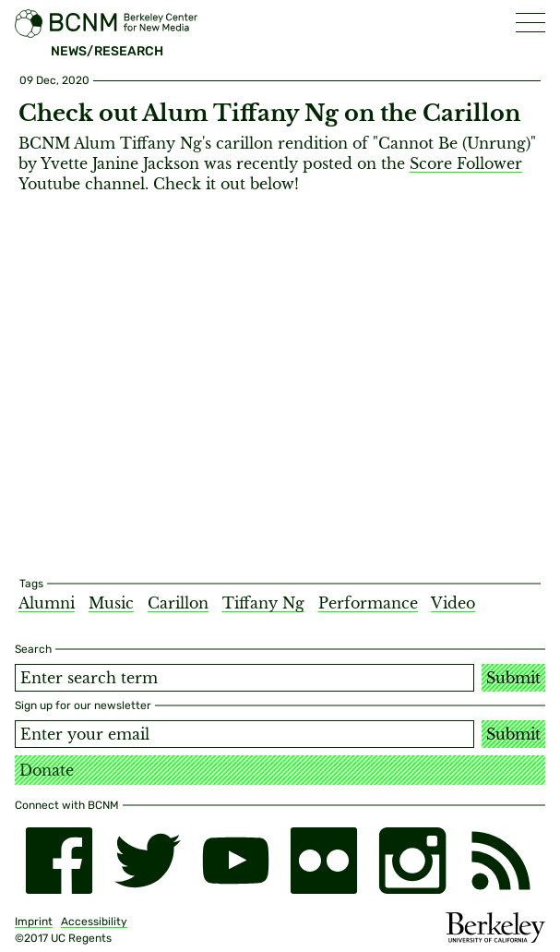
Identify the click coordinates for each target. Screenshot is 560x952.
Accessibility (94, 922)
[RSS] (501, 861)
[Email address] (244, 734)
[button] (530, 23)
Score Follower (466, 163)
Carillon (178, 603)
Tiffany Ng (263, 603)
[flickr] (324, 861)
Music (111, 603)
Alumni (47, 603)
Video (453, 603)
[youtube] (236, 861)
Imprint (34, 922)
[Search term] (244, 678)
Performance (368, 603)
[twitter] (148, 861)
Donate (47, 770)
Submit (513, 678)
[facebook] (59, 861)
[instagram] (412, 861)
